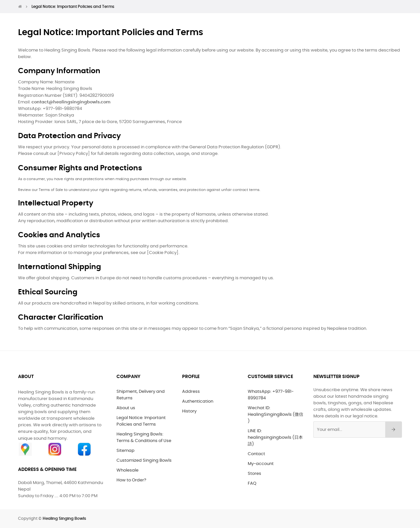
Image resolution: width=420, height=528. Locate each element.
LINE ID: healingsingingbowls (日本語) (275, 438)
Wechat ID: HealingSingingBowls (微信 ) (275, 415)
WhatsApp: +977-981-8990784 (271, 395)
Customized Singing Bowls (144, 461)
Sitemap (126, 451)
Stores (254, 474)
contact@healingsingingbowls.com (71, 102)
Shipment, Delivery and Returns (141, 395)
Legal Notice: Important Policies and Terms (141, 421)
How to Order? (131, 480)
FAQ (252, 484)
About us (126, 408)
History (189, 411)
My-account (261, 464)
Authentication (198, 401)
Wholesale (127, 470)
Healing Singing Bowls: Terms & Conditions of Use (144, 438)
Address (191, 392)
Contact (256, 454)
